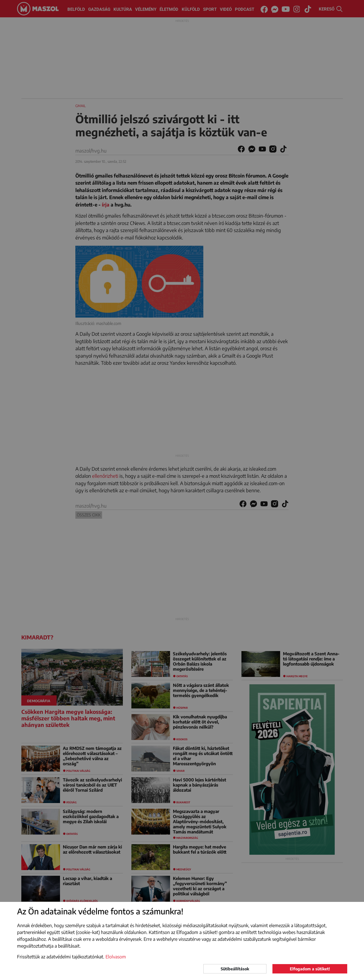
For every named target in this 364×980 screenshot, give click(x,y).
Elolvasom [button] (116, 957)
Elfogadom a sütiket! (310, 969)
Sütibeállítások (235, 969)
